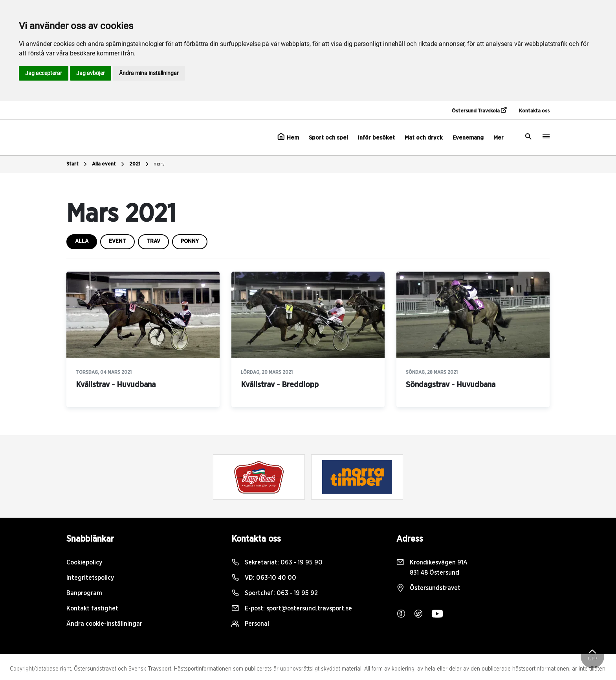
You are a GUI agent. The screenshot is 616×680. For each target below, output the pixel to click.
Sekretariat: (277, 562)
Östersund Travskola (479, 110)
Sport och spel (328, 138)
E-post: (292, 608)
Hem (288, 137)
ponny (190, 241)
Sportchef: (275, 593)
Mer (499, 138)
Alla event (109, 164)
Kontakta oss (534, 111)
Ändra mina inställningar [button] (149, 73)
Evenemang (468, 138)
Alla (82, 241)
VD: (264, 578)
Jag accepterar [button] (44, 73)
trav (153, 241)
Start (78, 164)
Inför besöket (376, 138)
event (117, 241)
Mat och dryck (424, 138)
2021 (140, 164)
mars (159, 164)
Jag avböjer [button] (91, 73)
